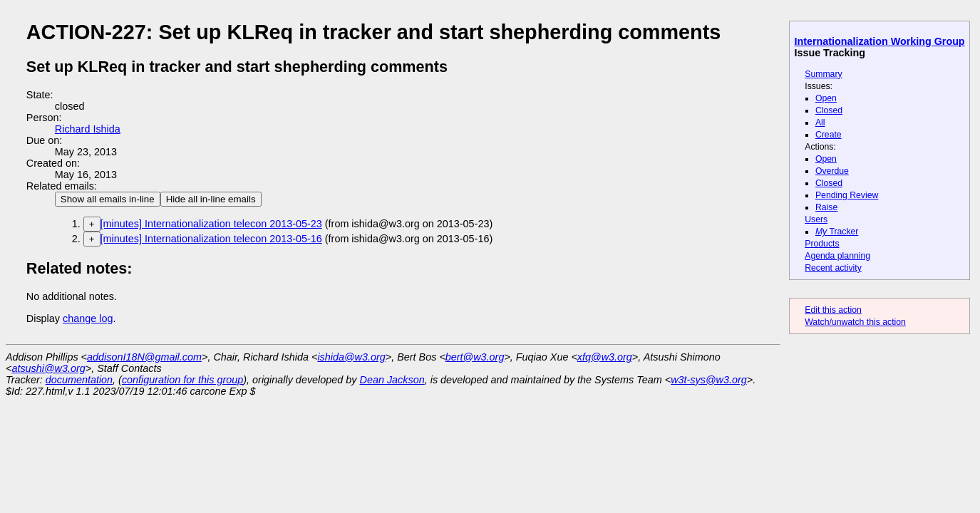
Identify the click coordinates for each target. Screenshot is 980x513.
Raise (826, 207)
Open (826, 98)
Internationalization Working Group (880, 41)
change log (88, 318)
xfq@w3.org (605, 357)
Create (829, 135)
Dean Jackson (392, 380)
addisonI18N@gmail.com (144, 357)
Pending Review (847, 195)
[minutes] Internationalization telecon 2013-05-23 (211, 224)
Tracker (837, 232)
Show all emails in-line (108, 199)
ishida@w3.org (351, 357)
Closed (829, 110)
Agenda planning (837, 256)
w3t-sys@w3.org (709, 380)
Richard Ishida (88, 129)
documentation (79, 380)
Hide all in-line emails (211, 199)
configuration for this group (182, 380)
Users (816, 219)
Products (822, 244)
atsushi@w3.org (48, 368)
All (820, 123)
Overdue (832, 171)
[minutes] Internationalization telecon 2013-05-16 (211, 239)
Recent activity (833, 268)
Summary (823, 74)
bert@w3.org (475, 357)
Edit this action (833, 310)
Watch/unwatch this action (855, 322)
